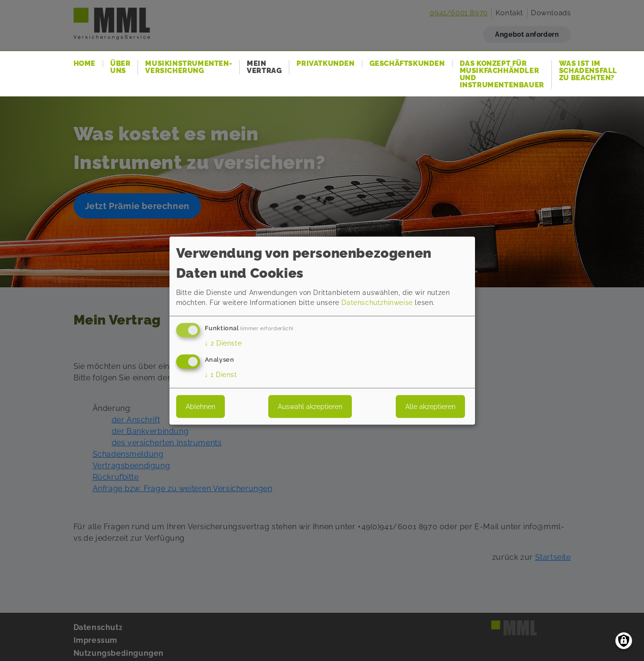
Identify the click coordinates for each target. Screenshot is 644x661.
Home (84, 64)
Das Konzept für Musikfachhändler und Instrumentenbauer (502, 74)
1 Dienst (221, 375)
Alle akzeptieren (430, 407)
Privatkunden (325, 64)
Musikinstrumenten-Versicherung (189, 67)
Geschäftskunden (407, 64)
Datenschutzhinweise (377, 303)
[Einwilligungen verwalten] (624, 641)
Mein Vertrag (264, 67)
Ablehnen (201, 407)
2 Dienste (223, 343)
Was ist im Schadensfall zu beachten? (588, 71)
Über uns (120, 67)
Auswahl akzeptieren (310, 407)
